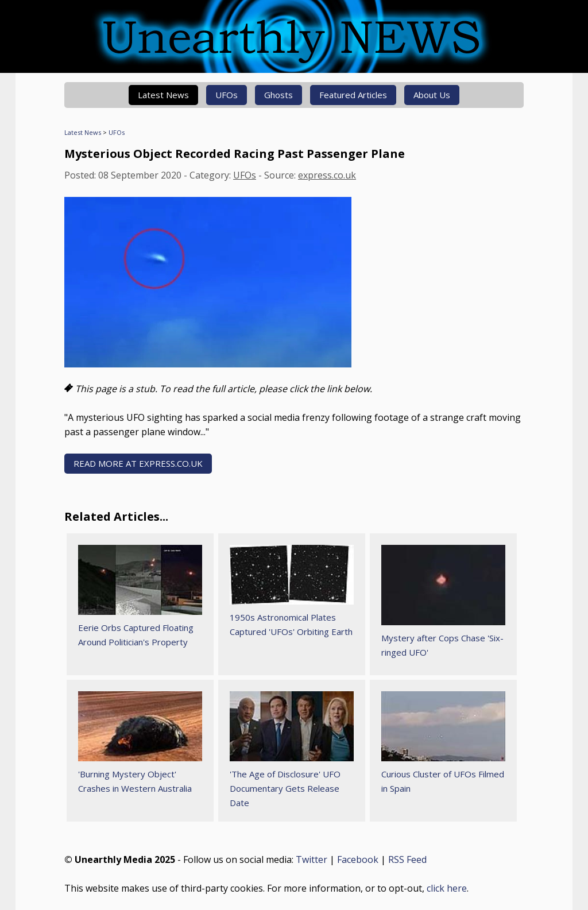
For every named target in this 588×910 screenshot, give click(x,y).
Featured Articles (353, 95)
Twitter (312, 859)
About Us (432, 95)
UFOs (227, 95)
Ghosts (278, 95)
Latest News (163, 95)
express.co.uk (327, 175)
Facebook (358, 859)
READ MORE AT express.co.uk (138, 463)
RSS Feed (407, 859)
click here (447, 888)
